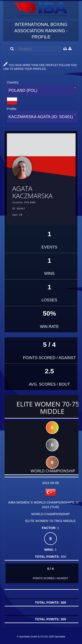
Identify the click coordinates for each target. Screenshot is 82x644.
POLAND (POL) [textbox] (23, 90)
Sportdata (60, 637)
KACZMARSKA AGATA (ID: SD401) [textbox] (41, 117)
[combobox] (42, 90)
